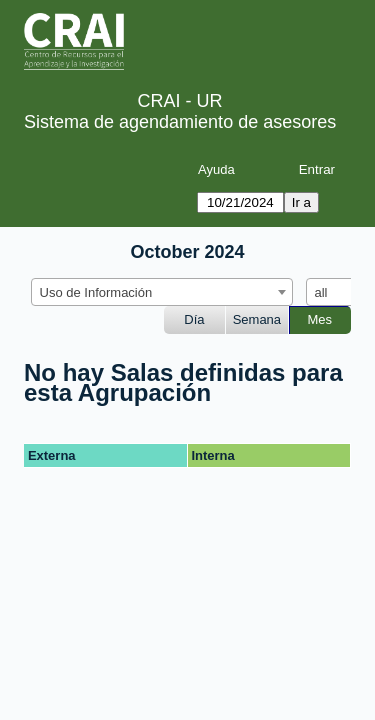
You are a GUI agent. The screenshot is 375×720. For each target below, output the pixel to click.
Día (194, 319)
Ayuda (216, 169)
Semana (257, 319)
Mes (320, 319)
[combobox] (162, 292)
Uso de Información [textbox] (96, 292)
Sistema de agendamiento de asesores (180, 122)
